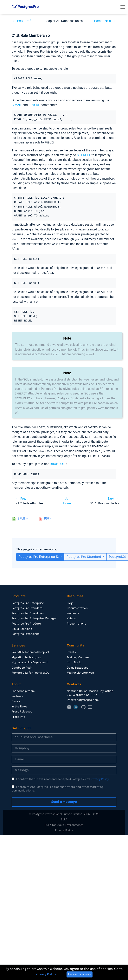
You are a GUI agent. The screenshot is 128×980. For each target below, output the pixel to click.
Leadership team (23, 687)
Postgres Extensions (26, 630)
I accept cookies (80, 974)
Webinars (73, 609)
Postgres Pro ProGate (26, 619)
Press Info (18, 713)
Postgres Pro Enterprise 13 (39, 553)
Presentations (77, 619)
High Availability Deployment (30, 658)
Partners (18, 692)
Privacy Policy (100, 775)
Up (27, 21)
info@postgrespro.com (83, 696)
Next (108, 21)
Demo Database (78, 664)
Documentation (77, 604)
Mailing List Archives (80, 669)
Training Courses (78, 653)
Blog (70, 599)
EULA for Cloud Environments (64, 821)
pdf (47, 514)
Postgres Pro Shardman (28, 609)
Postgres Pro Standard (84, 553)
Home (98, 21)
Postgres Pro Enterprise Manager (34, 614)
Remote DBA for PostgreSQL (30, 669)
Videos (71, 614)
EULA (64, 815)
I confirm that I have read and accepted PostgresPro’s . (63, 775)
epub (22, 514)
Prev (20, 21)
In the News (19, 702)
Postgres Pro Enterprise (28, 599)
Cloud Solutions (22, 625)
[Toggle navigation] (123, 7)
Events (71, 648)
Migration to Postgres (26, 653)
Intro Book (74, 658)
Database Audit (22, 664)
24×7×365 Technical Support (30, 648)
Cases (16, 697)
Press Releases (22, 707)
